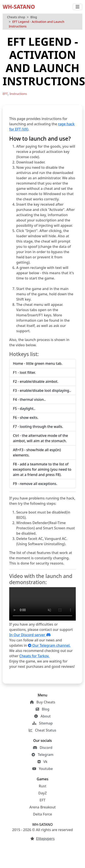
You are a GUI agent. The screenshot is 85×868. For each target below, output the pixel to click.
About (42, 716)
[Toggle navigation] (78, 7)
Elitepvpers (45, 839)
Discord (43, 748)
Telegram (42, 755)
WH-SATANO (19, 7)
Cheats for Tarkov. (34, 656)
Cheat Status (42, 730)
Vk (42, 762)
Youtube (43, 769)
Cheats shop (16, 17)
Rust (42, 786)
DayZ (42, 793)
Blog (34, 17)
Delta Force (42, 814)
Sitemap (42, 723)
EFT (42, 800)
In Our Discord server (30, 635)
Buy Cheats (43, 702)
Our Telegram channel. (49, 645)
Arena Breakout (43, 807)
